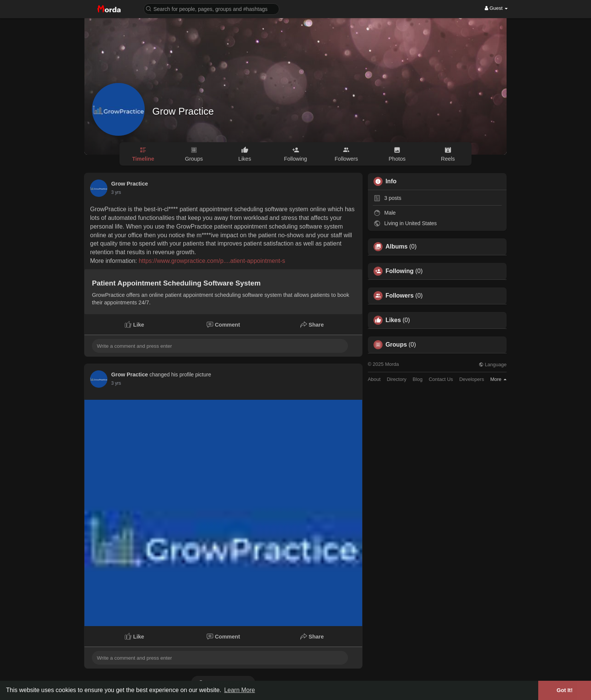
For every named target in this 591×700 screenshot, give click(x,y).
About (374, 379)
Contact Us (441, 379)
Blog (418, 379)
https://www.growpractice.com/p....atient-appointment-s (212, 261)
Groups (396, 345)
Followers (400, 296)
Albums (397, 247)
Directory (397, 379)
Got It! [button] (565, 690)
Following (400, 271)
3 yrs (116, 192)
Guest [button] (496, 8)
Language (493, 365)
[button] (211, 8)
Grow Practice (183, 111)
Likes (393, 320)
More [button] (498, 379)
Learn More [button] (240, 690)
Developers (472, 379)
